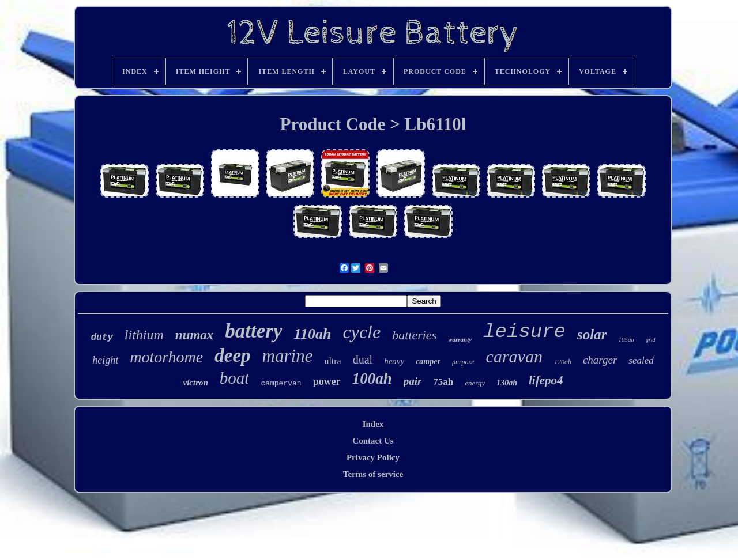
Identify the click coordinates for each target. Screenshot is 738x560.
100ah (372, 379)
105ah (626, 339)
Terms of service (373, 474)
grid (651, 340)
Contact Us (373, 441)
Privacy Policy (373, 457)
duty (101, 338)
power (327, 381)
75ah (443, 382)
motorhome (166, 357)
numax (194, 335)
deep (232, 355)
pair (413, 381)
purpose (463, 362)
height (105, 360)
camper (428, 362)
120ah (563, 362)
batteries (414, 335)
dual (363, 360)
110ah (312, 334)
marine (288, 356)
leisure (524, 332)
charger (600, 360)
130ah (507, 383)
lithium (144, 335)
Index (373, 424)
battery (253, 331)
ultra (332, 361)
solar (592, 334)
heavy (394, 361)
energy (475, 383)
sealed (641, 360)
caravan (514, 356)
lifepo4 (546, 380)
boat (235, 378)
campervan (281, 383)
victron (196, 383)
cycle (362, 332)
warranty (460, 339)
